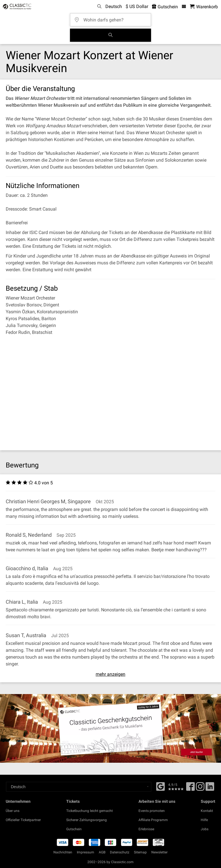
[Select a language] (79, 787)
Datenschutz (120, 852)
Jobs (205, 829)
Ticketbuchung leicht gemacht (90, 811)
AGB (102, 852)
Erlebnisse (146, 829)
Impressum (86, 852)
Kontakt (207, 811)
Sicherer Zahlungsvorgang (87, 820)
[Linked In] (210, 788)
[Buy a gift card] (111, 728)
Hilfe (204, 820)
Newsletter (159, 852)
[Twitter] (200, 788)
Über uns (13, 811)
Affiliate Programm (153, 820)
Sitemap (140, 852)
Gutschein (74, 829)
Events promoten (152, 811)
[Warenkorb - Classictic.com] (204, 7)
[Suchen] (111, 35)
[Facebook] (160, 786)
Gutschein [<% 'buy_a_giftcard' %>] (165, 7)
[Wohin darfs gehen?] (112, 18)
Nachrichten (63, 852)
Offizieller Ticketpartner (23, 820)
